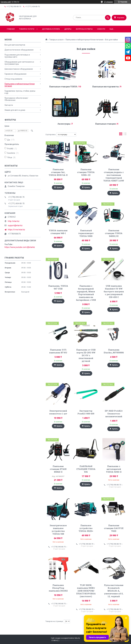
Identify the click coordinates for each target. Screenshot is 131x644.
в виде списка (125, 134)
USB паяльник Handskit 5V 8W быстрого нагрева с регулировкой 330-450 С (114, 291)
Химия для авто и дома (15, 110)
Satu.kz (77, 638)
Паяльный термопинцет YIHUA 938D (86, 233)
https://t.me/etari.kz (16, 230)
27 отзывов (108, 2)
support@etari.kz (15, 225)
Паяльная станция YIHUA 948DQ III (114, 233)
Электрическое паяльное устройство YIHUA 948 (58, 530)
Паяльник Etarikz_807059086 (114, 351)
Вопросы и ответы (84, 29)
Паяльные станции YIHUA (63, 87)
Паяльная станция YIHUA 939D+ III (86, 172)
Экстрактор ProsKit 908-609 (86, 412)
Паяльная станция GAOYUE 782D (114, 528)
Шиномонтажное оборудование (19, 69)
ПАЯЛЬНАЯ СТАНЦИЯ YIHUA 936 (86, 469)
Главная (11, 29)
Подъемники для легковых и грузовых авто (17, 56)
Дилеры (68, 29)
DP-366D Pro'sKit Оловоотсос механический (114, 414)
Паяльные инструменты (106, 87)
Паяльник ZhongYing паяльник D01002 (58, 588)
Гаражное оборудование (16, 74)
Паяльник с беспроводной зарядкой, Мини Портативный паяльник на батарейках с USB (86, 293)
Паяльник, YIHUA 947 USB (58, 287)
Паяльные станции (105, 124)
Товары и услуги (56, 40)
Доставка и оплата (51, 29)
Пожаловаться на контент (70, 641)
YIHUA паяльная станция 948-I (58, 232)
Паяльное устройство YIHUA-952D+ (86, 528)
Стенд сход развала (13, 79)
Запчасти (9, 105)
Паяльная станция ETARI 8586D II (58, 469)
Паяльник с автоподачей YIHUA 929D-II (114, 469)
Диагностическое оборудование (19, 50)
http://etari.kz (14, 221)
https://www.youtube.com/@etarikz (20, 247)
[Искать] (108, 18)
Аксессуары (64, 124)
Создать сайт (6, 2)
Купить (59, 187)
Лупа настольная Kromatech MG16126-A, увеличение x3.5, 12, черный (114, 591)
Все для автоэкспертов (15, 45)
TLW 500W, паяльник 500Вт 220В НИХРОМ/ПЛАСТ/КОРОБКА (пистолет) (86, 591)
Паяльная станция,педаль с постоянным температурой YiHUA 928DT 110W (114, 175)
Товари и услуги (27, 29)
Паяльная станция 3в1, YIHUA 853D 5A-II (58, 172)
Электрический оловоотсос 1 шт (58, 412)
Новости (101, 29)
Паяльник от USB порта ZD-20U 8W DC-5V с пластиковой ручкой (86, 355)
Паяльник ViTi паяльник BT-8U (58, 351)
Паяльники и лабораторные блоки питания (84, 40)
